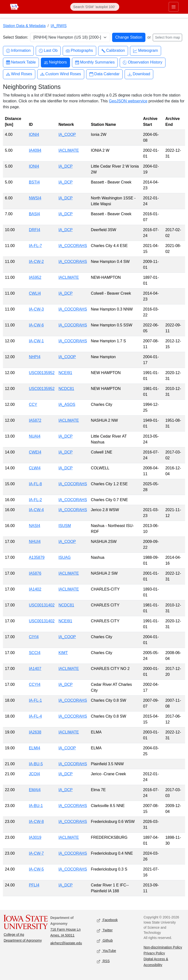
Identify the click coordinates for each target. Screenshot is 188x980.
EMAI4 (35, 790)
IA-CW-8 (36, 822)
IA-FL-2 (35, 500)
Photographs (79, 51)
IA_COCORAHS (73, 246)
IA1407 (35, 669)
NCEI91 (65, 373)
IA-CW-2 (36, 262)
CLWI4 (35, 468)
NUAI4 (35, 436)
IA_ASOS (67, 404)
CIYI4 (34, 637)
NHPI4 (35, 357)
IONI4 (34, 135)
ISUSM (65, 526)
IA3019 (35, 837)
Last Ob (48, 51)
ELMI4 (35, 748)
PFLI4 (34, 885)
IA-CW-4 (36, 510)
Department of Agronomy (23, 940)
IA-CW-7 (36, 853)
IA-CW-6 (36, 325)
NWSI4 (35, 198)
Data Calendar (104, 74)
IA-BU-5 (36, 764)
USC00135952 (42, 373)
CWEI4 (35, 452)
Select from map (167, 37)
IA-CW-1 (36, 341)
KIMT (63, 653)
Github (105, 941)
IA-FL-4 (35, 716)
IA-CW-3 (36, 309)
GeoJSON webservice (128, 101)
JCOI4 (34, 774)
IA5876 (35, 573)
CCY (33, 404)
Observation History (143, 62)
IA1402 (35, 589)
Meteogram (146, 51)
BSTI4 (34, 182)
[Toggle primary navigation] (174, 7)
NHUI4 (35, 542)
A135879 (37, 557)
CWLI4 (35, 293)
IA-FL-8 (35, 484)
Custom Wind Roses (61, 74)
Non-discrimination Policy (163, 947)
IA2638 (35, 732)
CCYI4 (35, 684)
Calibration (113, 51)
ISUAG (65, 557)
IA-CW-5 (36, 869)
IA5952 (35, 277)
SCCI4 (35, 653)
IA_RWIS (59, 26)
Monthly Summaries (95, 62)
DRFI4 (35, 230)
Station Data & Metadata (24, 26)
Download (139, 74)
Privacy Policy (154, 953)
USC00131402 (42, 605)
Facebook (107, 920)
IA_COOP (67, 135)
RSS (103, 961)
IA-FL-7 (35, 246)
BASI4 (34, 214)
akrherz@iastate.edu (66, 943)
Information (18, 51)
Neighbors (55, 62)
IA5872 (35, 420)
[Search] (95, 7)
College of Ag (14, 935)
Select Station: (16, 37)
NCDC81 (66, 389)
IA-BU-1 (36, 806)
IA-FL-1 (35, 700)
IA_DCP (66, 166)
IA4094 (35, 150)
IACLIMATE (69, 150)
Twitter (105, 931)
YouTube (106, 951)
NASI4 (35, 526)
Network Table (21, 62)
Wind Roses (19, 74)
